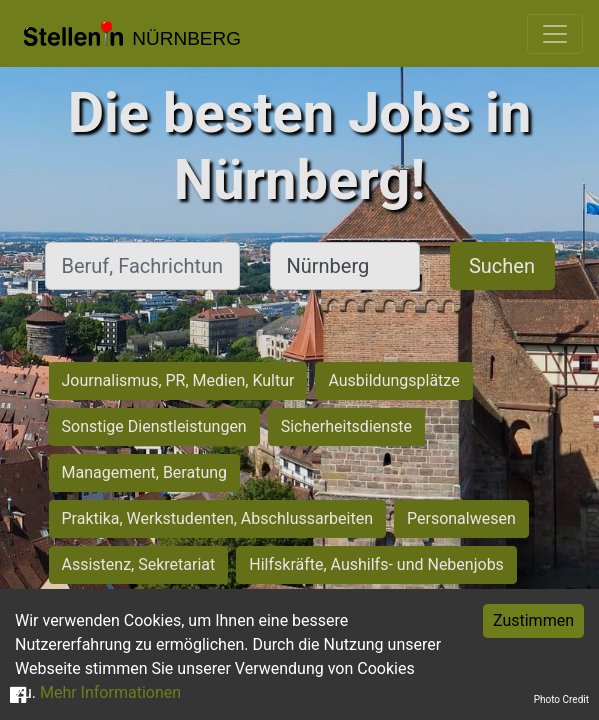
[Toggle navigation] (555, 34)
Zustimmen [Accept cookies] (533, 620)
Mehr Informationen (110, 692)
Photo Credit (561, 699)
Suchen (502, 266)
